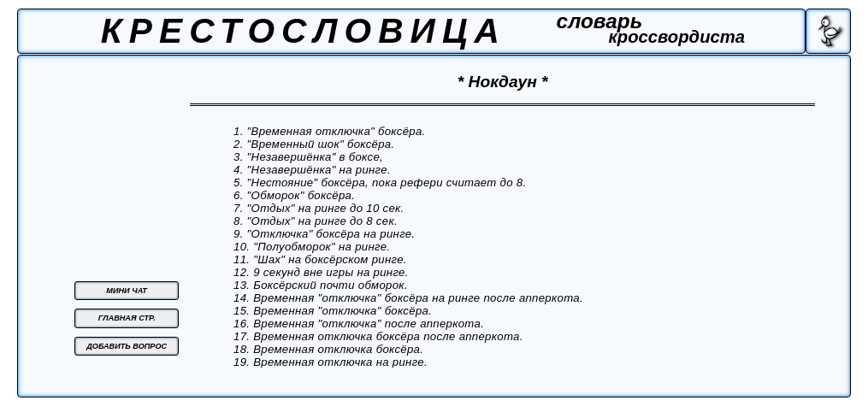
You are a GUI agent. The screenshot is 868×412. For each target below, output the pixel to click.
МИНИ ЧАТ (127, 291)
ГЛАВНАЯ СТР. (127, 318)
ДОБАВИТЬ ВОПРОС (127, 346)
